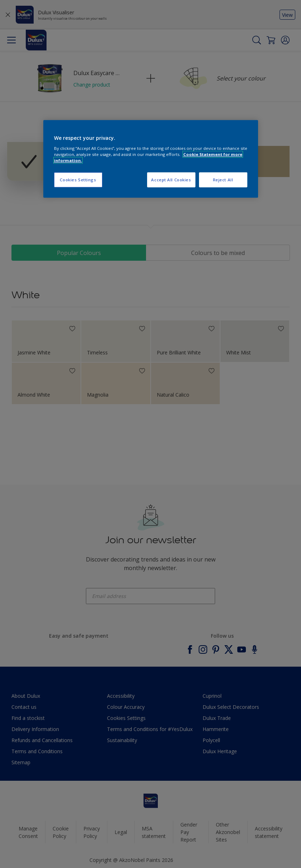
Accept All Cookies (171, 180)
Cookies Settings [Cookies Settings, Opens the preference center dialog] (78, 180)
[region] (151, 159)
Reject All (223, 180)
